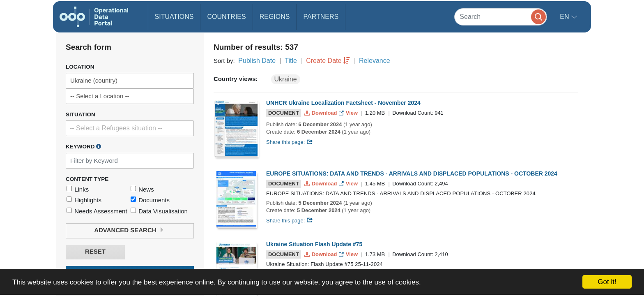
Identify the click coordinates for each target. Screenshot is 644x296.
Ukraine (286, 79)
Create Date (324, 61)
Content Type (87, 179)
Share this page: (290, 142)
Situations (174, 17)
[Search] (501, 17)
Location (80, 67)
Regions (275, 17)
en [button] (565, 17)
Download (321, 113)
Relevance (375, 61)
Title (291, 61)
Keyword (83, 146)
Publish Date (257, 61)
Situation (80, 114)
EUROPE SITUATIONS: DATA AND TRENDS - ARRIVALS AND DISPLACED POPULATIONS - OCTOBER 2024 (412, 173)
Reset (95, 252)
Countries (226, 17)
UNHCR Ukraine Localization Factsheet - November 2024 (343, 103)
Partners (321, 17)
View (349, 113)
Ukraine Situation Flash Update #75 (314, 244)
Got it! (607, 282)
